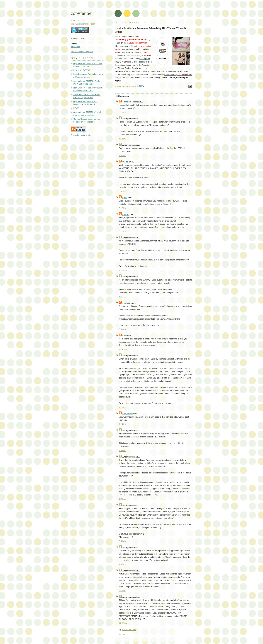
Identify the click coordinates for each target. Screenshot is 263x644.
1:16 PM (123, 407)
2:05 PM (123, 564)
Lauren (126, 214)
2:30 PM (141, 86)
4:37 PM (123, 591)
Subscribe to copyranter (81, 135)
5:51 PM (123, 191)
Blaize (125, 162)
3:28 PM (123, 112)
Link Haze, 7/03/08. (82, 70)
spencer (126, 303)
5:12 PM (123, 139)
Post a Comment (129, 629)
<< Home (123, 634)
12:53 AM (123, 623)
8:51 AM (123, 297)
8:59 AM (123, 541)
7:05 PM (123, 451)
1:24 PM (123, 424)
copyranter (81, 13)
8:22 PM (123, 231)
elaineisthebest (130, 102)
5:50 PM (123, 155)
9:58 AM (123, 329)
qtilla (125, 198)
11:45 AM (123, 349)
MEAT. (76, 108)
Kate (125, 336)
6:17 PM (123, 208)
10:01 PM (123, 270)
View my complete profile (82, 52)
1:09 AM (123, 499)
